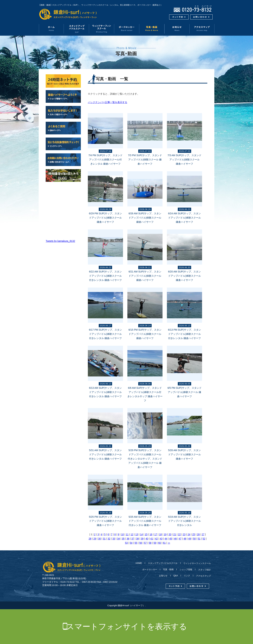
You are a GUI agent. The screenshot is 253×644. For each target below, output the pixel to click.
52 (204, 539)
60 (160, 543)
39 (142, 539)
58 (150, 543)
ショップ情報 (186, 570)
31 (104, 539)
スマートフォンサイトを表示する (127, 627)
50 (194, 539)
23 (184, 534)
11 (127, 534)
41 (152, 539)
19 (165, 534)
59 (155, 543)
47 (180, 539)
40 (147, 539)
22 (179, 534)
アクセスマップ (202, 29)
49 (190, 539)
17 (156, 534)
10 (122, 534)
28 (90, 539)
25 (194, 534)
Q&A (176, 576)
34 (118, 539)
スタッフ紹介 (203, 570)
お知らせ (177, 29)
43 (161, 539)
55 (136, 543)
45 (171, 539)
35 (123, 539)
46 (175, 539)
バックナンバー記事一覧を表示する (108, 102)
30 (99, 539)
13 (137, 534)
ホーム (51, 29)
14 (141, 534)
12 (132, 534)
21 (175, 534)
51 (199, 539)
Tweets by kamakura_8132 (60, 241)
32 (109, 539)
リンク (187, 576)
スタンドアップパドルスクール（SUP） (77, 29)
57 (145, 543)
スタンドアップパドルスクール (163, 563)
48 (185, 539)
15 (146, 534)
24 (189, 534)
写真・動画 (152, 29)
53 (126, 543)
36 (128, 539)
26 (198, 534)
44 (166, 539)
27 (203, 534)
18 (160, 534)
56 (141, 543)
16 (151, 534)
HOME (140, 563)
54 (131, 543)
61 (164, 543)
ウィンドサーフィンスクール (102, 29)
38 (137, 539)
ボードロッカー (127, 29)
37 (133, 539)
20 (170, 534)
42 (156, 539)
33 (114, 539)
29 (95, 539)
